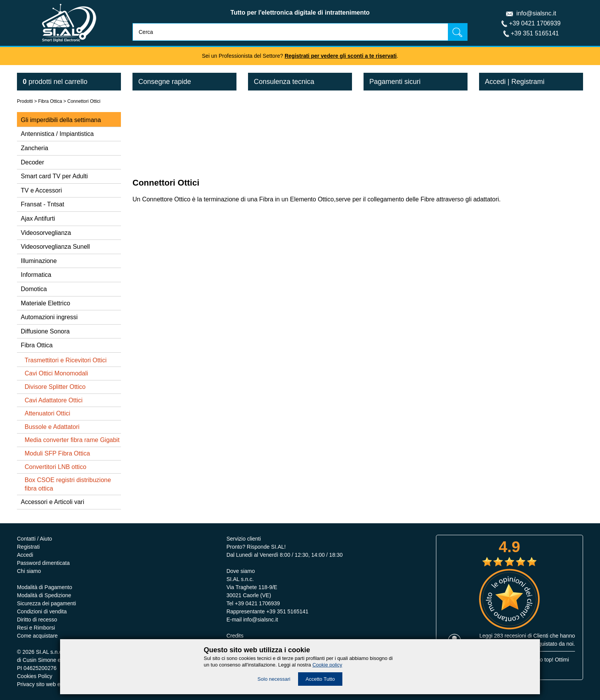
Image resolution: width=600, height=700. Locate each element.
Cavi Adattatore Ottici (54, 400)
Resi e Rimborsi (36, 628)
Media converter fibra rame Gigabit (72, 440)
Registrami (528, 82)
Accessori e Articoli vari (53, 502)
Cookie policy (327, 665)
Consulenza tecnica (284, 82)
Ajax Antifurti (38, 219)
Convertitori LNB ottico (55, 467)
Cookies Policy (35, 676)
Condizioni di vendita (42, 611)
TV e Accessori (41, 190)
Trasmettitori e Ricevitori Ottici (66, 360)
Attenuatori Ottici (47, 413)
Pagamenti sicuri (395, 82)
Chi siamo (29, 571)
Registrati (28, 547)
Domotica (34, 289)
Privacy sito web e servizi (47, 684)
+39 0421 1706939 (535, 23)
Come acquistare (37, 636)
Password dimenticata (43, 563)
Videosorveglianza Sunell (55, 247)
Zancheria (34, 148)
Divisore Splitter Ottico (55, 387)
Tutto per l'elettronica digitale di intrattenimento (300, 13)
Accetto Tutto (320, 679)
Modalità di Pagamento (44, 587)
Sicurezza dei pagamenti (46, 603)
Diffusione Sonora (45, 331)
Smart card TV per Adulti (54, 176)
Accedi (495, 82)
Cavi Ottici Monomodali (56, 373)
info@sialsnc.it (536, 13)
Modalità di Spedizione (44, 595)
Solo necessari (274, 679)
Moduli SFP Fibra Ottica (57, 453)
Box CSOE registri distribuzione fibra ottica (68, 484)
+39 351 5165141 (535, 33)
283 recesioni (510, 636)
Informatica (36, 275)
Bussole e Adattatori (52, 427)
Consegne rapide (165, 82)
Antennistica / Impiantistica (57, 134)
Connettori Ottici (84, 101)
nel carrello (55, 82)
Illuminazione (39, 261)
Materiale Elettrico (45, 303)
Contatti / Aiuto (34, 539)
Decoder (32, 162)
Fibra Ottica (50, 101)
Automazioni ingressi (49, 317)
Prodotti (25, 101)
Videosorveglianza (46, 233)
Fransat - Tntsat (43, 204)
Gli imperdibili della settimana (61, 120)
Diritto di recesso (37, 620)
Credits (235, 636)
